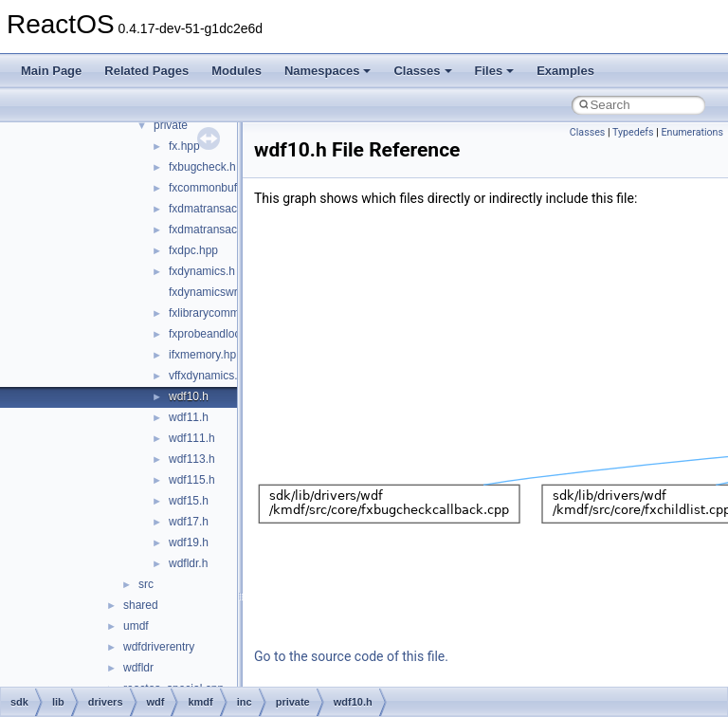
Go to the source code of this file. (351, 656)
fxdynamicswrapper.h (222, 292)
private (171, 125)
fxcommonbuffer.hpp (220, 188)
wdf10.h (189, 396)
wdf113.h (192, 459)
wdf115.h (192, 480)
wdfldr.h (188, 563)
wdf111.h (192, 438)
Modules (237, 71)
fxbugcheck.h (202, 167)
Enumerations (692, 132)
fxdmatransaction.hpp (223, 209)
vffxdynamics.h (206, 376)
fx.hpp (184, 146)
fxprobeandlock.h (212, 334)
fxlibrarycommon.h (215, 313)
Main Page (51, 71)
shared (141, 605)
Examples (565, 71)
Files (495, 71)
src (146, 584)
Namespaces (328, 71)
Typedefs (633, 132)
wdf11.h (189, 417)
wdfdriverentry (159, 647)
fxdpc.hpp (193, 250)
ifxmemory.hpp (206, 355)
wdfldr (138, 668)
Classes (422, 71)
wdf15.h (189, 501)
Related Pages (146, 71)
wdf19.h (189, 542)
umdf (136, 626)
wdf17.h (189, 522)
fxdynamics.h (202, 271)
